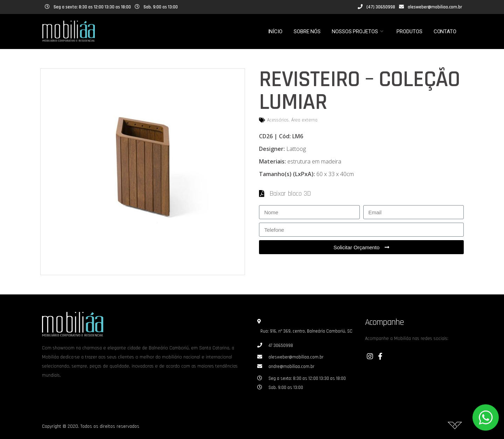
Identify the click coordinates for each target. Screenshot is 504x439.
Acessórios (278, 120)
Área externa (304, 120)
